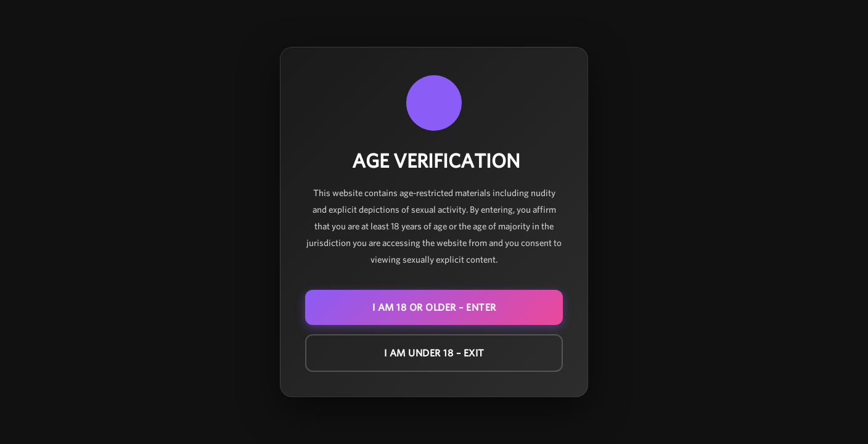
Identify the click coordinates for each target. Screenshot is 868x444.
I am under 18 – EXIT (434, 353)
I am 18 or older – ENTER (434, 307)
